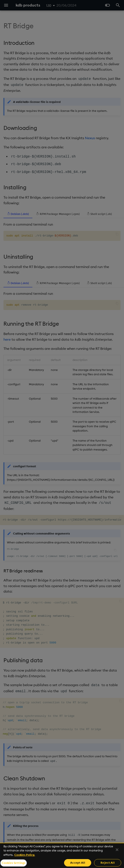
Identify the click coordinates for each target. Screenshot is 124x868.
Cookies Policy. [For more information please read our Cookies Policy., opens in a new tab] (25, 855)
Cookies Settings (14, 863)
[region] (62, 855)
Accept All (78, 863)
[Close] (117, 850)
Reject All (107, 863)
